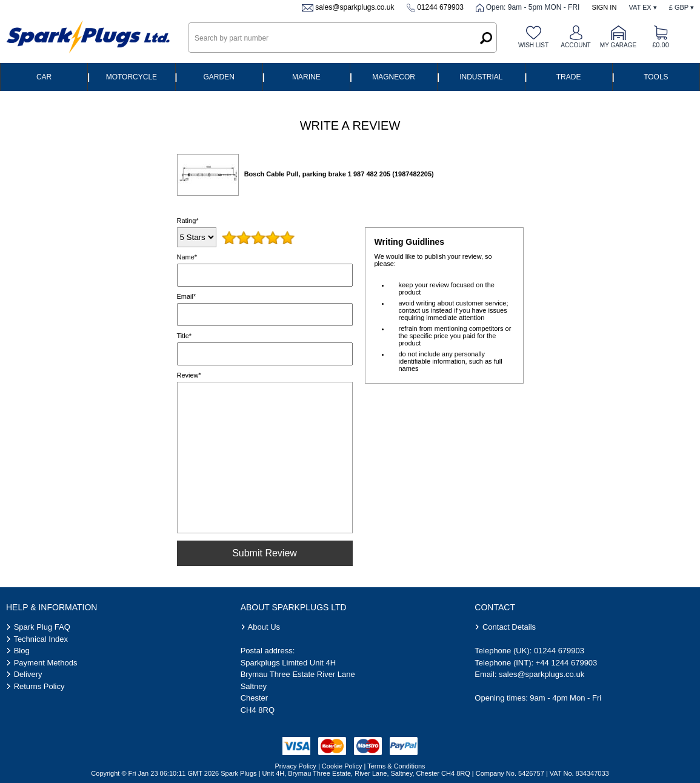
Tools (656, 77)
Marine (306, 77)
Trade (569, 77)
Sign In (604, 7)
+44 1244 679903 (567, 663)
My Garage (618, 45)
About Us (264, 627)
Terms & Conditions (396, 766)
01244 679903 (440, 7)
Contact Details (509, 627)
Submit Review (265, 553)
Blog (22, 651)
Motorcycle (132, 77)
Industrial (481, 77)
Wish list (533, 45)
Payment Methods (46, 663)
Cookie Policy (342, 766)
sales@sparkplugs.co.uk (355, 7)
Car (44, 77)
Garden (218, 77)
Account (575, 45)
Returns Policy (39, 686)
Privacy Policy (295, 766)
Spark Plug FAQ (42, 627)
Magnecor (394, 77)
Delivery (28, 674)
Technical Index (41, 639)
